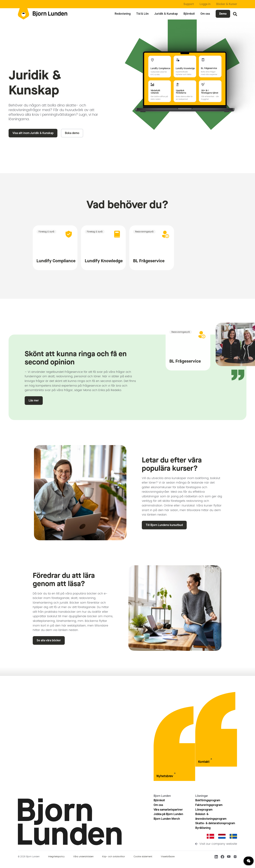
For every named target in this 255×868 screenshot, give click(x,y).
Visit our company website (218, 844)
